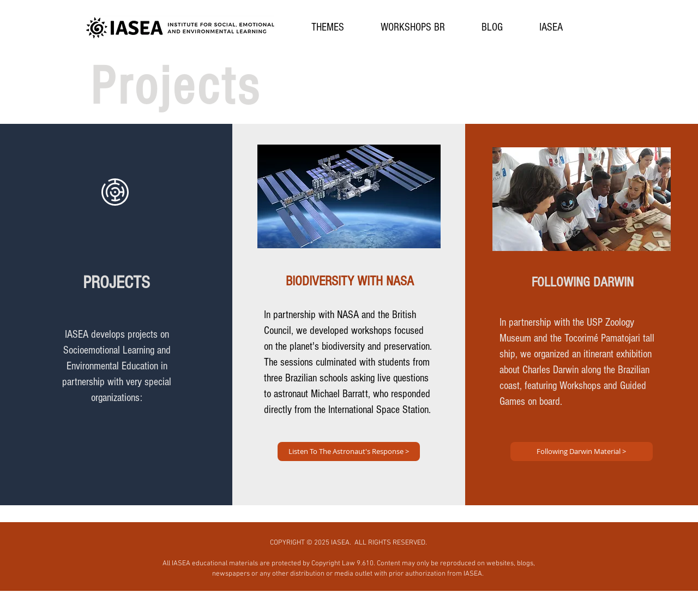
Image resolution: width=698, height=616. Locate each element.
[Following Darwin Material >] (582, 451)
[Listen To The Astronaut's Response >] (349, 451)
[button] (328, 28)
